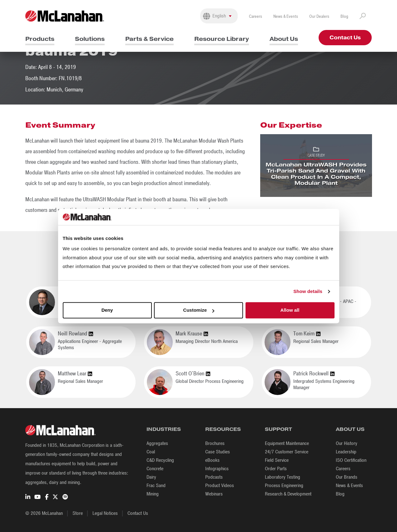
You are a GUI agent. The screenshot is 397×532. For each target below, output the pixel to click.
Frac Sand (156, 486)
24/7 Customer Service (287, 452)
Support (278, 429)
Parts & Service (149, 39)
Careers (256, 16)
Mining (153, 494)
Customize (199, 310)
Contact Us (345, 38)
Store (78, 513)
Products (40, 39)
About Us (284, 39)
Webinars (214, 494)
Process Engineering (284, 486)
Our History (347, 443)
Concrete (155, 469)
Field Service (277, 460)
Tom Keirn (307, 334)
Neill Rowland (75, 334)
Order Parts (276, 469)
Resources (223, 429)
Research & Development (288, 494)
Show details (308, 291)
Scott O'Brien (193, 374)
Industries (164, 429)
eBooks (212, 460)
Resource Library (222, 39)
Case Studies (218, 452)
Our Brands (347, 477)
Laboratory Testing (283, 477)
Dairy (151, 477)
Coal (151, 452)
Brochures (215, 443)
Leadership (346, 452)
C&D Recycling (160, 460)
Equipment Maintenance (287, 443)
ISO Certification (351, 460)
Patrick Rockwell (314, 374)
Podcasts (214, 477)
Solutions (90, 39)
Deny (107, 310)
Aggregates (157, 443)
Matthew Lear (75, 374)
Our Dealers (319, 16)
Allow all (290, 310)
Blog (344, 16)
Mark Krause (192, 334)
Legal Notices (105, 513)
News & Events (286, 16)
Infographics (217, 469)
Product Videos (220, 486)
